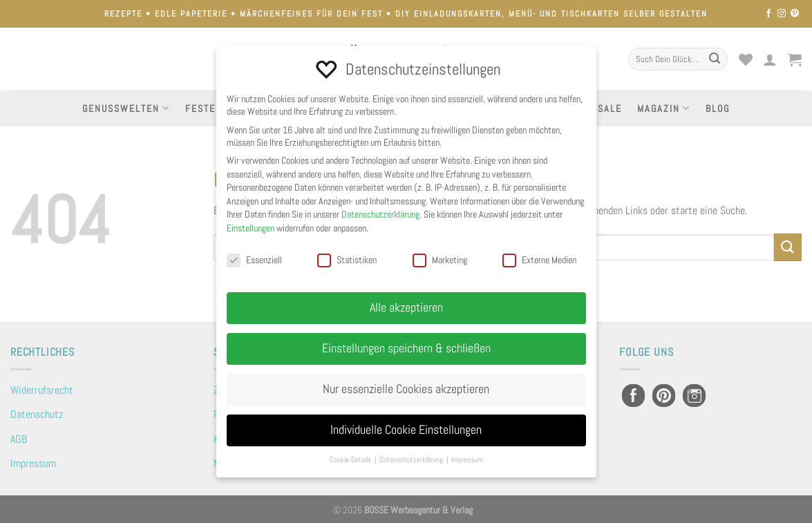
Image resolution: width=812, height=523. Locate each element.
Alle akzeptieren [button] (406, 307)
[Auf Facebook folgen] (768, 14)
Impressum (33, 463)
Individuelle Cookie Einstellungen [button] (406, 430)
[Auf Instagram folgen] (782, 14)
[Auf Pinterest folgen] (795, 14)
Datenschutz (37, 414)
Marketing (440, 260)
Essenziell (254, 260)
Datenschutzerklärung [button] (412, 460)
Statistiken (347, 260)
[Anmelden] (771, 59)
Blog (718, 108)
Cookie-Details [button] (351, 460)
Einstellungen (251, 228)
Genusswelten (126, 108)
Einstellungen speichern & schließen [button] (406, 348)
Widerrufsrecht (42, 390)
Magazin (664, 108)
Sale (610, 108)
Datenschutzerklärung (380, 214)
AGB (19, 439)
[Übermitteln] (715, 59)
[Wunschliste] (746, 59)
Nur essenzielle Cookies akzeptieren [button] (406, 389)
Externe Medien (539, 260)
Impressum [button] (467, 460)
